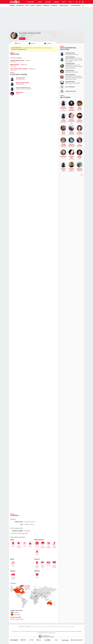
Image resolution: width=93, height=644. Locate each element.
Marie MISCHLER (70, 71)
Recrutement (51, 631)
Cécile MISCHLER (70, 64)
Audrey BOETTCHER (63, 108)
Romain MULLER (20, 78)
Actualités (30, 2)
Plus (71, 2)
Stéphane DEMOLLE (79, 169)
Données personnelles (59, 631)
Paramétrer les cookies (69, 631)
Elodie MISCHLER (70, 82)
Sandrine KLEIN (63, 169)
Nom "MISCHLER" (70, 87)
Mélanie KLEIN (71, 157)
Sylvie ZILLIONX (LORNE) (22, 83)
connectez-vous (45, 48)
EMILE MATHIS (15, 65)
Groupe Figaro (41, 633)
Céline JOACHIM (63, 121)
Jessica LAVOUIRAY (79, 133)
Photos (33, 43)
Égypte (22, 619)
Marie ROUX (63, 156)
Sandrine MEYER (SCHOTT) (23, 88)
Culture (48, 2)
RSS (26, 631)
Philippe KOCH (79, 157)
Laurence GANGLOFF (71, 145)
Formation (34, 631)
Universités (46, 6)
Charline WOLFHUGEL (71, 121)
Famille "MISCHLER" (71, 91)
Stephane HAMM (71, 169)
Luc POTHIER (80, 145)
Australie (12, 619)
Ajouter (23, 39)
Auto (64, 2)
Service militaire (64, 6)
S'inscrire (12, 6)
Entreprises (54, 6)
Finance (57, 2)
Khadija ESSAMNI (63, 145)
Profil (19, 43)
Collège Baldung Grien (17, 61)
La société (39, 631)
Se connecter (20, 6)
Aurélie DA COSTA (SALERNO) (71, 109)
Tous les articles (45, 631)
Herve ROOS (63, 133)
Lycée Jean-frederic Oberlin (19, 69)
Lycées (27, 6)
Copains (49, 43)
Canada (17, 619)
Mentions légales (78, 631)
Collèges (32, 6)
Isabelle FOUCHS (71, 133)
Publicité (29, 631)
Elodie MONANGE (80, 121)
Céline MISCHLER (70, 57)
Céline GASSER (79, 108)
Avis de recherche (76, 6)
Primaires (39, 6)
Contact (22, 631)
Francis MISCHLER (70, 75)
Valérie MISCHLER (70, 53)
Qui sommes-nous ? (16, 631)
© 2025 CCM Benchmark (50, 633)
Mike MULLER (20, 92)
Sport (40, 2)
